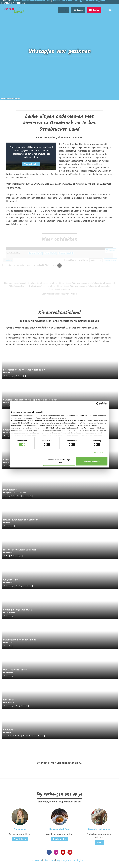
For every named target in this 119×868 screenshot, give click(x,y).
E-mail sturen (20, 839)
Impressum (37, 860)
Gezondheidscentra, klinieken (13, 736)
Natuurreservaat (9, 526)
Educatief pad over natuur (23, 586)
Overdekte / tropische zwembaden (33, 736)
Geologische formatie (22, 706)
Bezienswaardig (9, 376)
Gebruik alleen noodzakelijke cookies (59, 461)
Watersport (7, 436)
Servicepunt (19, 376)
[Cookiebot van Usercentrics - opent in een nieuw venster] (98, 404)
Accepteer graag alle (92, 461)
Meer (99, 842)
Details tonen (98, 453)
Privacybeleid (49, 860)
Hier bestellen (60, 839)
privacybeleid (44, 154)
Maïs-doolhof (8, 646)
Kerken (6, 556)
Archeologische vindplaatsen (12, 496)
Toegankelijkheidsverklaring (68, 860)
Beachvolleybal (9, 466)
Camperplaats (8, 406)
